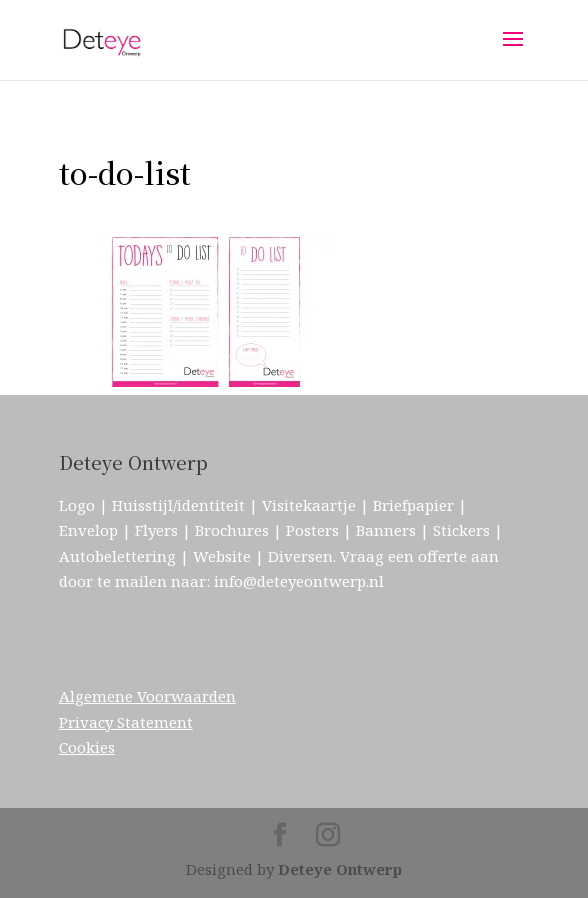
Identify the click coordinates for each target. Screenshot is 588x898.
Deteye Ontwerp (340, 869)
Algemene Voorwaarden (147, 696)
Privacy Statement (126, 722)
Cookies (87, 747)
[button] (209, 312)
